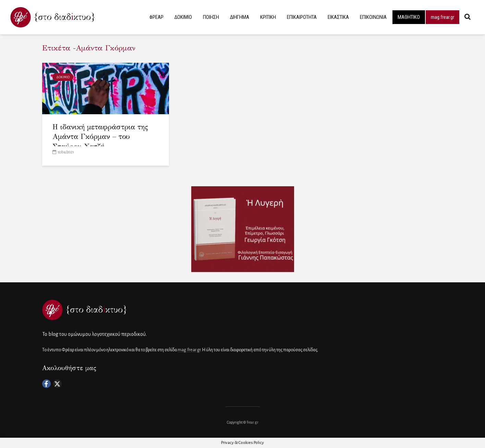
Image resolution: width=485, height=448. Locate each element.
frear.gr (253, 422)
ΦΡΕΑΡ (156, 17)
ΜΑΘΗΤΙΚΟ (409, 17)
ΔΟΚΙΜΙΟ (183, 17)
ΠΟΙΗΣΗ (211, 17)
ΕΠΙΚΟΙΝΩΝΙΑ (373, 17)
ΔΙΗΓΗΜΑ (240, 17)
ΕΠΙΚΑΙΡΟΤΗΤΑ (302, 17)
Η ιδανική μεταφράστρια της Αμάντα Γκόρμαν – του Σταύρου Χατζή (100, 137)
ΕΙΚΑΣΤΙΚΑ (338, 17)
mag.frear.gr (442, 17)
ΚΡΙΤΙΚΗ (268, 17)
